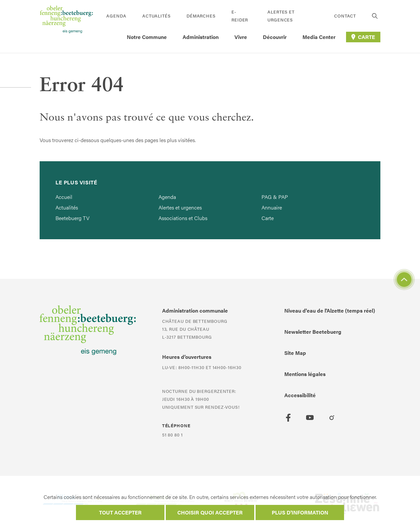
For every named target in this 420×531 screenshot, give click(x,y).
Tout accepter (120, 512)
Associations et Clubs (183, 218)
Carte (268, 218)
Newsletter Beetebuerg (313, 332)
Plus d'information (300, 512)
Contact (345, 16)
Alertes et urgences (281, 16)
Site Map (295, 353)
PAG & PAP (275, 197)
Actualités (157, 16)
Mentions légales (305, 374)
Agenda (116, 16)
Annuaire (272, 207)
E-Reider (240, 16)
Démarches (201, 16)
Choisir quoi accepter (210, 512)
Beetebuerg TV (72, 218)
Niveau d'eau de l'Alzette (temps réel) (330, 310)
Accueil (64, 197)
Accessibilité (300, 395)
